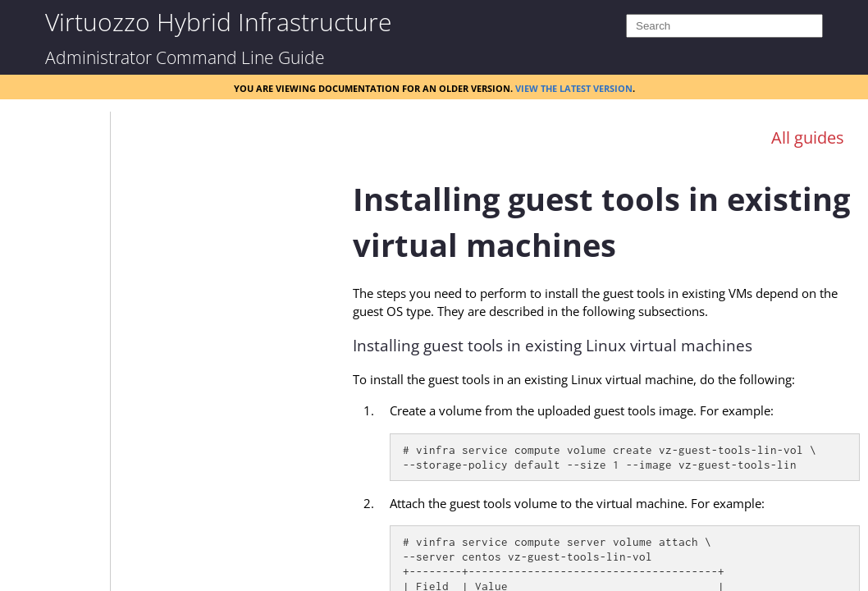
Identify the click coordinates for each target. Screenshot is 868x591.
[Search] (724, 26)
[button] (78, 127)
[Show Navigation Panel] (296, 125)
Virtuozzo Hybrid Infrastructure (218, 21)
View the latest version (574, 87)
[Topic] (606, 372)
